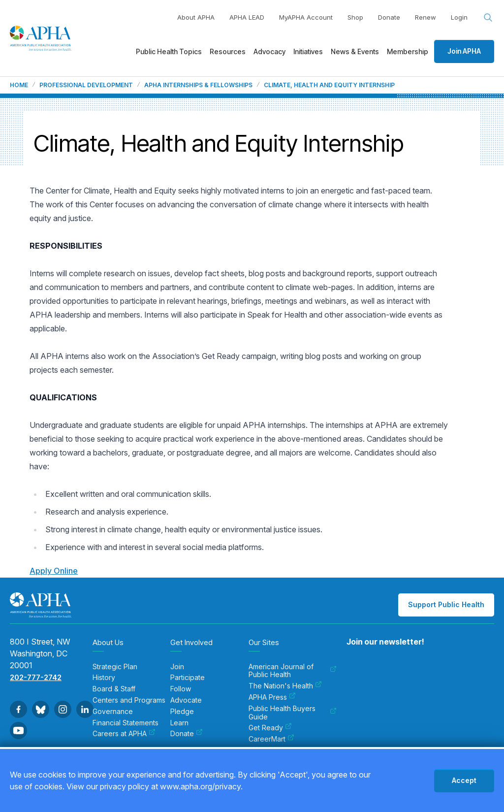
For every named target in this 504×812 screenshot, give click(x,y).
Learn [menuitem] (179, 723)
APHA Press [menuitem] (272, 697)
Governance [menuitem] (113, 712)
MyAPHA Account (306, 17)
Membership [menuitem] (408, 51)
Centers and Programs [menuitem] (129, 700)
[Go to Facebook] (18, 709)
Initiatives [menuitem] (308, 51)
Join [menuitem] (177, 667)
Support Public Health (446, 604)
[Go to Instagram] (63, 709)
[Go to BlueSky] (41, 709)
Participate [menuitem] (188, 678)
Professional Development (86, 85)
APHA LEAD (247, 17)
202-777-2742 (36, 677)
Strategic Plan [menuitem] (115, 667)
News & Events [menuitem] (355, 51)
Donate (389, 17)
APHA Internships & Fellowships (198, 85)
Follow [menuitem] (181, 689)
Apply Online (54, 571)
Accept (464, 780)
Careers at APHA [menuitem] (124, 734)
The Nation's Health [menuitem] (285, 686)
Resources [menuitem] (228, 51)
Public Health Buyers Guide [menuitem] (293, 713)
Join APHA (464, 51)
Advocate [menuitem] (186, 700)
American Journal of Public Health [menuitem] (293, 671)
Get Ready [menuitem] (270, 728)
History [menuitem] (104, 678)
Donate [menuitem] (187, 734)
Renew (425, 17)
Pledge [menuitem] (182, 712)
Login (459, 17)
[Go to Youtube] (18, 731)
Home (19, 85)
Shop (355, 17)
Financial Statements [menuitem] (126, 723)
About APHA (196, 17)
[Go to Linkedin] (85, 709)
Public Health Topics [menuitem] (169, 51)
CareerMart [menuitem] (271, 739)
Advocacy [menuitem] (269, 51)
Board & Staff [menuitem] (114, 689)
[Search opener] (488, 18)
